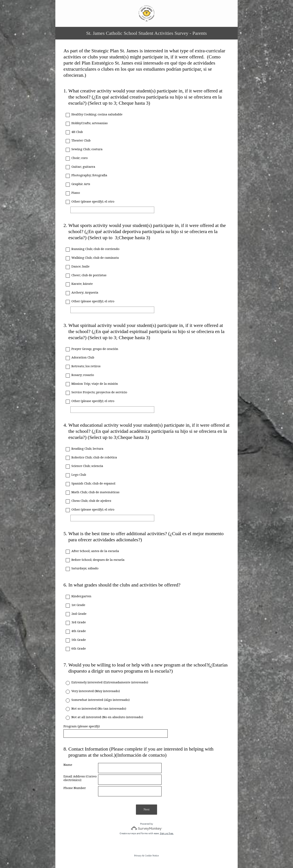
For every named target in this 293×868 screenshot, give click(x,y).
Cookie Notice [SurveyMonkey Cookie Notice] (152, 856)
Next (146, 809)
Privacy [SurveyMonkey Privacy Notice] (138, 856)
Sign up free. (167, 833)
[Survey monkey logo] (147, 828)
